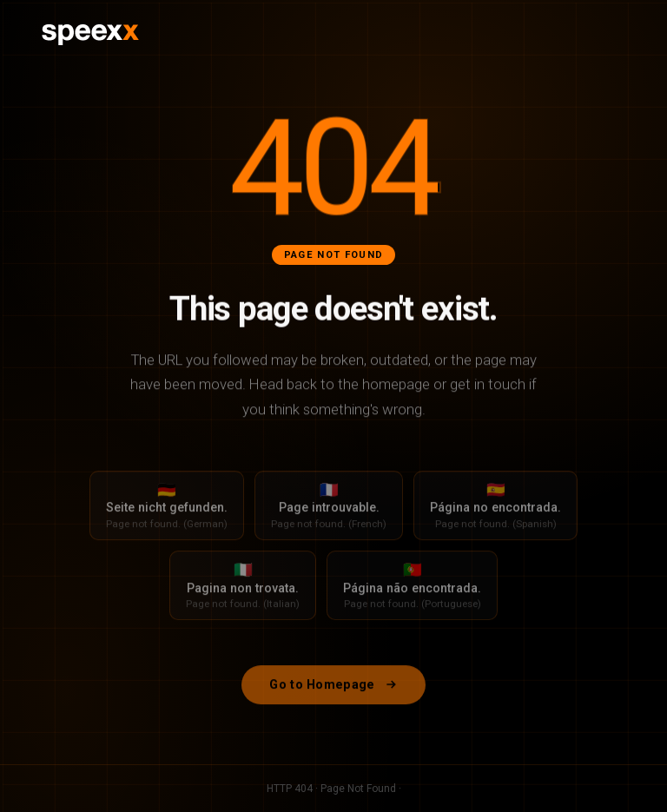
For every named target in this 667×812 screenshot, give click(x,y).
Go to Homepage (333, 693)
